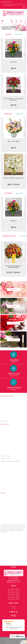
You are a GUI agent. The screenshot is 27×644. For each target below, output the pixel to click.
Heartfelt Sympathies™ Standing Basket (14, 267)
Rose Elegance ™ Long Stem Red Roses (14, 99)
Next (25, 55)
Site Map (19, 643)
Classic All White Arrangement (13, 178)
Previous (2, 55)
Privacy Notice (18, 641)
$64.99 (13, 68)
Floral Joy (14, 62)
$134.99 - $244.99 (14, 272)
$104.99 (13, 105)
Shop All (17, 34)
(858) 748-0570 (8, 2)
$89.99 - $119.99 (14, 184)
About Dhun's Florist (7, 396)
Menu (2, 23)
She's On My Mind (14, 141)
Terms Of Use (9, 641)
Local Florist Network (10, 643)
